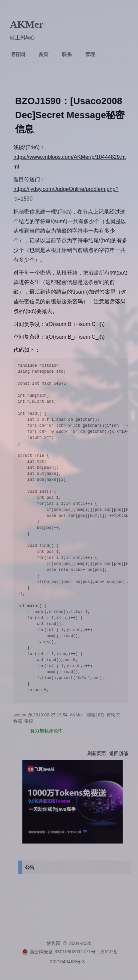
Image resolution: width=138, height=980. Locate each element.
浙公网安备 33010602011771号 (59, 952)
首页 (43, 54)
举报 (29, 721)
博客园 (18, 54)
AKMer (27, 24)
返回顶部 (119, 753)
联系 (67, 54)
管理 (90, 54)
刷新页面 (97, 753)
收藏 (18, 721)
